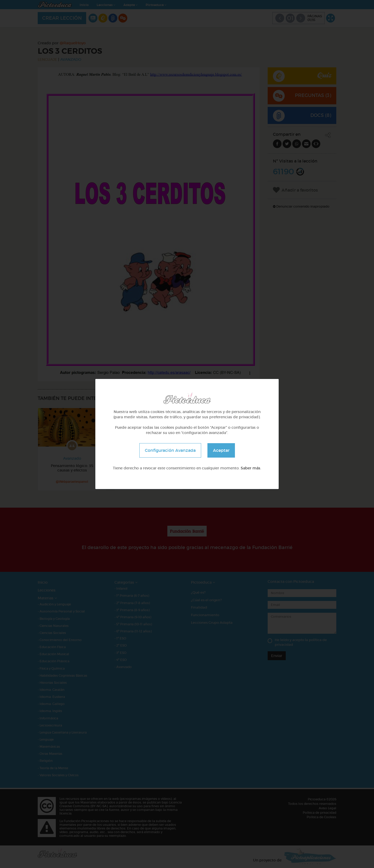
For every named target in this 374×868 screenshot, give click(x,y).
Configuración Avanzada (170, 450)
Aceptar (221, 450)
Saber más (251, 468)
